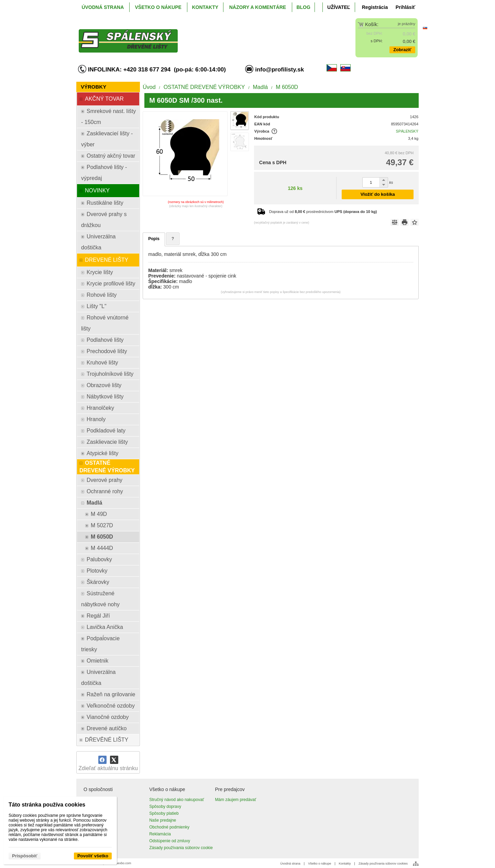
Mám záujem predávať (235, 800)
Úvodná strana (290, 864)
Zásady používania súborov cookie (181, 848)
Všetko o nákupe (320, 864)
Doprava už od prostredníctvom (323, 212)
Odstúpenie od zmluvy (170, 841)
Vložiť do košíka (378, 194)
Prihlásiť (405, 7)
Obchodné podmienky (169, 827)
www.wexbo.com (120, 863)
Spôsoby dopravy (165, 807)
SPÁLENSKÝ (407, 131)
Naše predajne (163, 820)
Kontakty (345, 864)
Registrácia (375, 7)
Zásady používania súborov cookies (383, 864)
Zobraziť (402, 50)
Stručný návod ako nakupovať (177, 800)
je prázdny (406, 24)
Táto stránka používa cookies (47, 805)
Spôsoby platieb (164, 813)
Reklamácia (160, 834)
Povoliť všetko (93, 856)
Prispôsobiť (25, 856)
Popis (154, 239)
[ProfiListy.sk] (205, 35)
